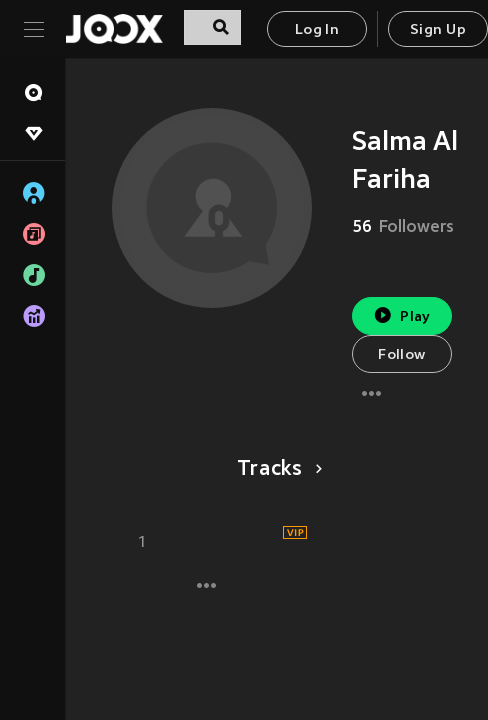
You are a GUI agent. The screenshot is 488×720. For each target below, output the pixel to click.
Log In (317, 30)
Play (401, 315)
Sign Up (438, 30)
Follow (401, 355)
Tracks (276, 470)
